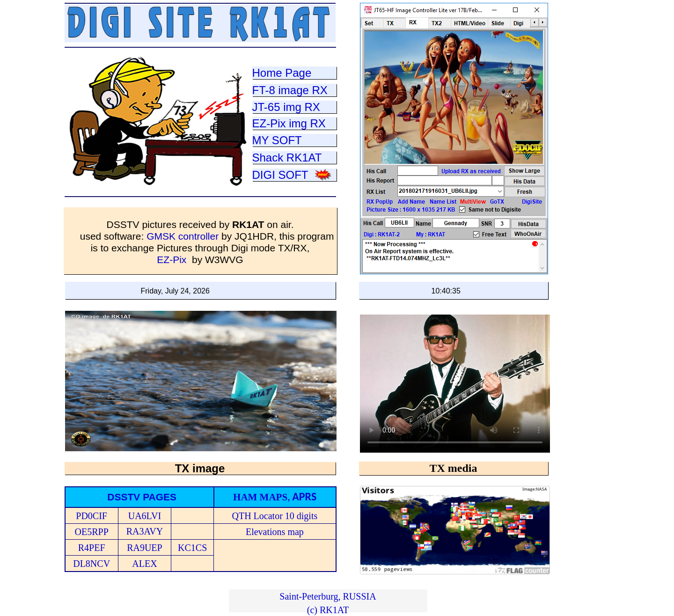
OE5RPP (92, 532)
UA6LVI (145, 516)
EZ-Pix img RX (289, 123)
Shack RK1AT (287, 158)
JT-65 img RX (286, 107)
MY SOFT (277, 140)
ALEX (144, 564)
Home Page (282, 73)
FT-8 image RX (290, 90)
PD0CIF (92, 516)
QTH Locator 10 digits (275, 516)
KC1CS (192, 548)
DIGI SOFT (280, 175)
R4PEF (92, 548)
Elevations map (275, 532)
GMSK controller (184, 236)
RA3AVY (145, 531)
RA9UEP (145, 548)
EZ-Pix (172, 260)
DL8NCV (92, 564)
